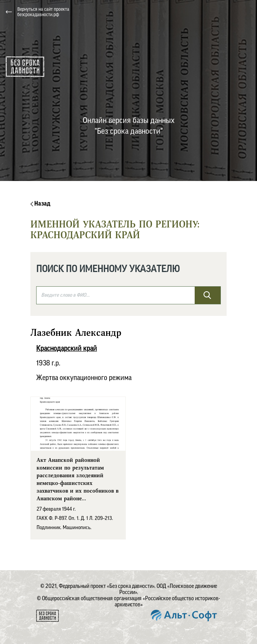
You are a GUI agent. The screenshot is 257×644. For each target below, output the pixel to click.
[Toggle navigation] (245, 12)
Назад (40, 204)
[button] (175, 12)
